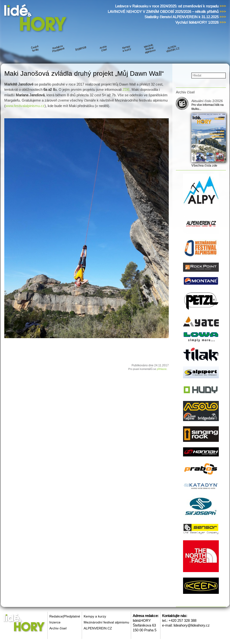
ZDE (126, 89)
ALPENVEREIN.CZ (98, 628)
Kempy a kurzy (95, 616)
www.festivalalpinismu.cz (25, 106)
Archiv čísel (58, 628)
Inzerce (55, 622)
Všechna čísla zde (204, 165)
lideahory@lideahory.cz (192, 625)
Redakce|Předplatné (65, 616)
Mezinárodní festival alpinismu (106, 622)
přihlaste (162, 369)
